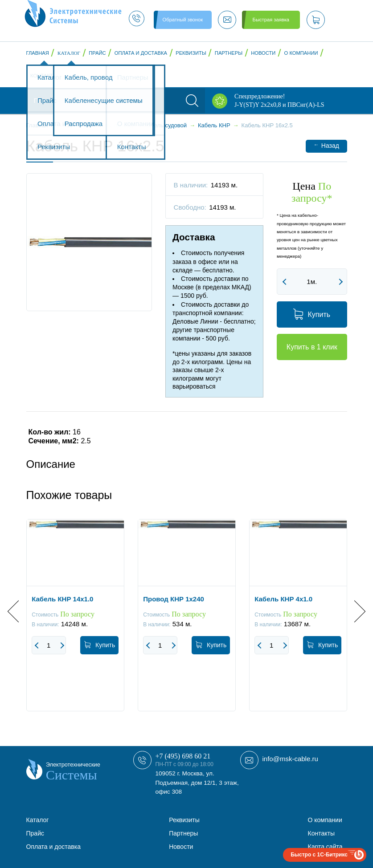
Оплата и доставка (141, 53)
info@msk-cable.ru (290, 759)
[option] (75, 622)
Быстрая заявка (271, 20)
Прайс (97, 53)
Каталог (69, 53)
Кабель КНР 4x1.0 (283, 599)
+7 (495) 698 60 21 (183, 756)
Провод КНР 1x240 (174, 599)
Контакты (44, 76)
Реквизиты (191, 53)
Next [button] (354, 611)
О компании (301, 53)
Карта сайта (325, 847)
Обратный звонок (183, 20)
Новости (263, 53)
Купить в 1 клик (312, 347)
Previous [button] (18, 611)
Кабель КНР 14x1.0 (62, 599)
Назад (326, 145)
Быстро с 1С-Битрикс (319, 855)
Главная (38, 53)
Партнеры (229, 53)
